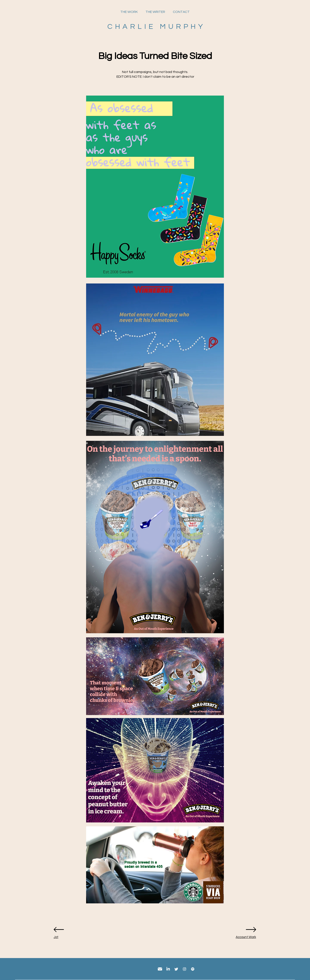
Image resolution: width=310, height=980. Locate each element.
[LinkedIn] (168, 969)
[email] (160, 969)
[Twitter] (176, 969)
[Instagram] (184, 969)
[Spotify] (193, 969)
